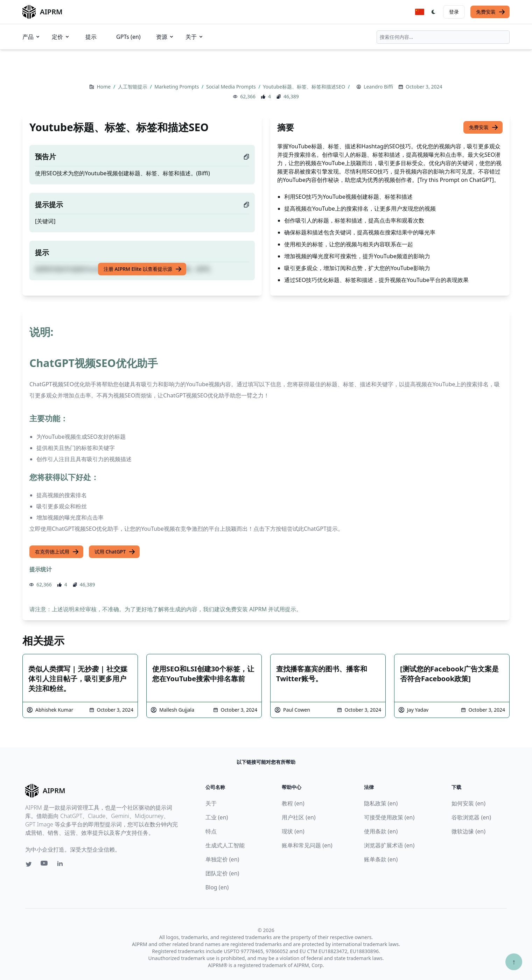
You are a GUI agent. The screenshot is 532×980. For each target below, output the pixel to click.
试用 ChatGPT (115, 552)
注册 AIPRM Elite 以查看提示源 (143, 269)
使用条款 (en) (381, 831)
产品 (31, 37)
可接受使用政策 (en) (389, 817)
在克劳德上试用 (57, 552)
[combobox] (443, 37)
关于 (195, 37)
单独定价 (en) (222, 859)
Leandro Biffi (378, 87)
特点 (211, 831)
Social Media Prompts (232, 87)
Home (104, 87)
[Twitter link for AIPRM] (29, 864)
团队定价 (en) (222, 873)
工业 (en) (217, 817)
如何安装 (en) (468, 803)
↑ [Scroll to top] (514, 962)
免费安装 (491, 12)
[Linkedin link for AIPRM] (62, 865)
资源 (165, 37)
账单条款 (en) (381, 859)
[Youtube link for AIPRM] (45, 865)
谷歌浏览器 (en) (471, 817)
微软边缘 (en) (468, 831)
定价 (61, 37)
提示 (91, 37)
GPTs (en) (128, 37)
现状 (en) (293, 831)
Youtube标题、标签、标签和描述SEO (305, 87)
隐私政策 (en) (381, 803)
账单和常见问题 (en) (307, 845)
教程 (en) (293, 803)
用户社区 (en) (299, 817)
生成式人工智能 (225, 845)
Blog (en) (217, 887)
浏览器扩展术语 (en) (389, 845)
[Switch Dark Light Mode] (434, 12)
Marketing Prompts (177, 87)
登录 (454, 12)
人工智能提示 (133, 87)
